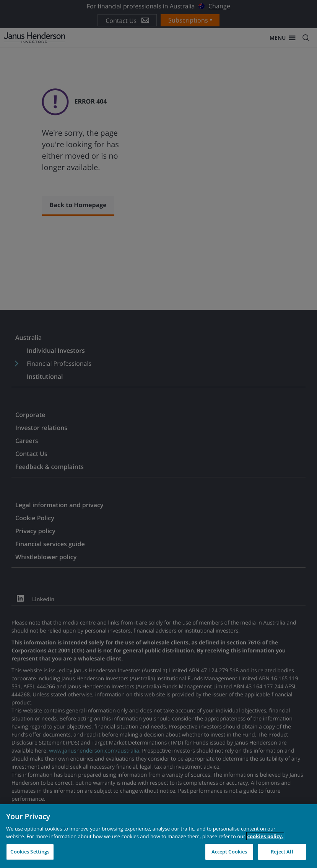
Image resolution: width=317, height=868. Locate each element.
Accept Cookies (229, 852)
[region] (158, 836)
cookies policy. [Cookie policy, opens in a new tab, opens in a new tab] (265, 836)
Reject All (282, 852)
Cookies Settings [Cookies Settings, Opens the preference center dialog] (30, 852)
